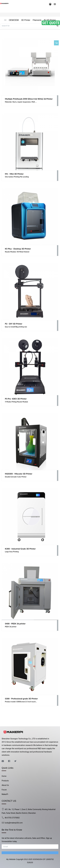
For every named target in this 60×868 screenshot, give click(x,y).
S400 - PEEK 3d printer (15, 624)
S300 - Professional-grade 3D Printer (21, 699)
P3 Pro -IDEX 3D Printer (16, 399)
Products (5, 781)
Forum (4, 790)
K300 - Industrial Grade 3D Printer (20, 549)
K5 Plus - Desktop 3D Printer (18, 249)
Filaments (37, 20)
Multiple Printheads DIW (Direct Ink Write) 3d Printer (29, 99)
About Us (5, 785)
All (5, 20)
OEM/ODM (14, 20)
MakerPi (5, 794)
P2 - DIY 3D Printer (14, 324)
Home (4, 776)
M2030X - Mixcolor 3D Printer (19, 474)
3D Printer (26, 20)
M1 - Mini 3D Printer (14, 174)
